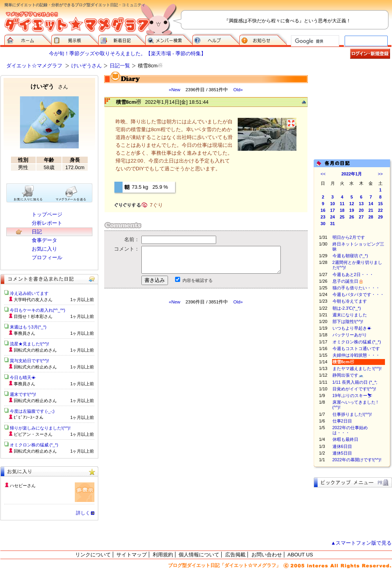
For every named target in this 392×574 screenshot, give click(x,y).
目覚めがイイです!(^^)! (354, 389)
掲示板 (75, 39)
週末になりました (350, 315)
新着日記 (122, 39)
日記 (37, 232)
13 (361, 204)
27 (361, 217)
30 (323, 224)
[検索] (314, 41)
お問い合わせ (267, 555)
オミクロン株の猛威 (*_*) (357, 342)
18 (342, 210)
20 (361, 210)
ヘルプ (216, 39)
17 (332, 210)
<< (323, 174)
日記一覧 (120, 66)
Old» (238, 90)
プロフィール (47, 257)
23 (323, 217)
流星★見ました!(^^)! (30, 344)
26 (352, 217)
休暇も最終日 (350, 439)
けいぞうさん (87, 66)
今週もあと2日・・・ (353, 274)
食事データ (44, 240)
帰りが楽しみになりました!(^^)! (40, 428)
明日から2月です (349, 237)
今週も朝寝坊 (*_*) (350, 256)
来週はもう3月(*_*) (28, 327)
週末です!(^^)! (23, 394)
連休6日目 (342, 446)
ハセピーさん (23, 486)
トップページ (47, 214)
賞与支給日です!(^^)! (32, 361)
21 (371, 210)
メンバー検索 (169, 39)
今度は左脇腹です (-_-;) (32, 411)
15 (380, 204)
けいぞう (49, 86)
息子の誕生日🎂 (348, 281)
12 (352, 204)
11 (342, 204)
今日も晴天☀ (23, 377)
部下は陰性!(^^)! (348, 321)
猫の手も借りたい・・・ (356, 288)
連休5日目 (342, 453)
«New (174, 90)
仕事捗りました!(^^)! (352, 414)
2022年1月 (352, 174)
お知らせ (263, 39)
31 (332, 224)
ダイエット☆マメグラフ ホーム (28, 39)
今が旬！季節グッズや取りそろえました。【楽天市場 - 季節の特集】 (127, 53)
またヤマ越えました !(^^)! (357, 368)
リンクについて (93, 555)
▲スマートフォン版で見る (361, 543)
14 (371, 204)
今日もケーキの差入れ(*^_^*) (38, 310)
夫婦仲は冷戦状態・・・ (356, 355)
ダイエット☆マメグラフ (34, 66)
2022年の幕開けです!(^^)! (357, 460)
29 (380, 217)
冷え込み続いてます (29, 293)
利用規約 (163, 555)
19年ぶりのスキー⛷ (353, 395)
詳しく (83, 513)
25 (342, 217)
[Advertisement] (353, 114)
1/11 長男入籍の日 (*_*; (355, 382)
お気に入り (44, 249)
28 (371, 217)
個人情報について (199, 555)
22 (380, 210)
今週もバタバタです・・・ (358, 294)
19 (352, 210)
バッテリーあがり (350, 335)
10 (332, 204)
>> (380, 174)
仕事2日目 (342, 421)
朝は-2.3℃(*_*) (347, 308)
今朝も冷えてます (350, 301)
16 (323, 210)
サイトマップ (132, 555)
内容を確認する (198, 280)
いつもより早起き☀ (352, 328)
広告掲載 (235, 555)
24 (332, 217)
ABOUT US (300, 555)
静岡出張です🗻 (348, 375)
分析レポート (47, 223)
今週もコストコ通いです (356, 348)
